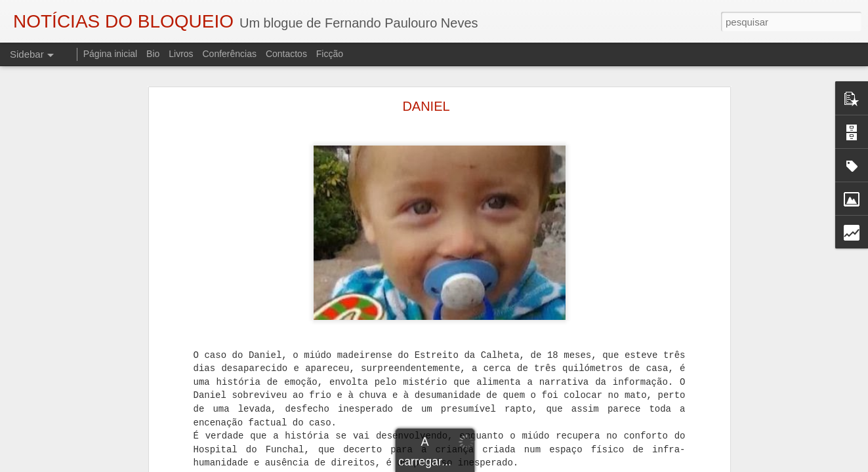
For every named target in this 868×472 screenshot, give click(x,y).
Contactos (286, 54)
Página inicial (111, 54)
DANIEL (426, 106)
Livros (181, 54)
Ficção (330, 54)
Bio (153, 54)
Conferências (229, 54)
